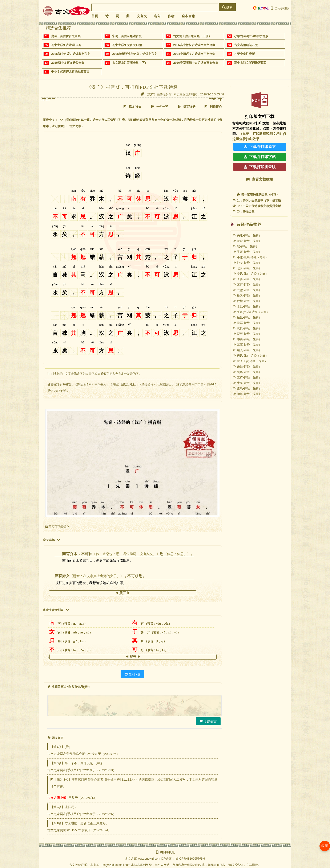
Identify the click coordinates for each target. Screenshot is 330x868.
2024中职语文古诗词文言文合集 (194, 54)
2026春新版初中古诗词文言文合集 (196, 63)
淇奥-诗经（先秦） (247, 328)
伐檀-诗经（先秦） (247, 301)
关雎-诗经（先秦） (247, 235)
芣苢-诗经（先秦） (247, 285)
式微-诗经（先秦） (247, 290)
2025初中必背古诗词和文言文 (71, 54)
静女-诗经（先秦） (247, 263)
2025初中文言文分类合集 (68, 63)
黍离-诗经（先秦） (247, 339)
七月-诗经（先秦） (247, 268)
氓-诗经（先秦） (246, 246)
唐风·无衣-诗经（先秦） (250, 356)
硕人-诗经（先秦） (247, 350)
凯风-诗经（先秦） (247, 372)
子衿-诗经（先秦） (247, 279)
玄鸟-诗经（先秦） (247, 388)
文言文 (142, 16)
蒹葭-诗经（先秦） (247, 241)
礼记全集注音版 (245, 54)
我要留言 (208, 721)
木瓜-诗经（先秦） (247, 306)
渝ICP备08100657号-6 (190, 859)
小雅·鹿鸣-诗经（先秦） (250, 257)
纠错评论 (213, 106)
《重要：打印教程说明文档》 (261, 134)
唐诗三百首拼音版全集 (66, 36)
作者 (171, 16)
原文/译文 (132, 106)
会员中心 (261, 8)
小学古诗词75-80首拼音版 (251, 36)
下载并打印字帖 (260, 157)
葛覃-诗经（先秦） (247, 345)
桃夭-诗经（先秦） (247, 295)
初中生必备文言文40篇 (127, 45)
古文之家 (131, 859)
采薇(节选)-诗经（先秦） (251, 312)
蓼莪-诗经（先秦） (247, 334)
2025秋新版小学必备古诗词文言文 (135, 54)
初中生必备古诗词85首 (66, 45)
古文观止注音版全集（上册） (192, 36)
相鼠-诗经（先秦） (247, 394)
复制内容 (132, 674)
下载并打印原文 (260, 147)
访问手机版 (280, 8)
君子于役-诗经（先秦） (250, 361)
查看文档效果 (260, 179)
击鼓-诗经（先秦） (247, 367)
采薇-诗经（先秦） (247, 252)
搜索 (227, 7)
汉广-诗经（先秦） (247, 377)
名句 (157, 16)
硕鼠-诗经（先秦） (247, 317)
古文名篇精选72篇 (246, 45)
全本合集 (188, 16)
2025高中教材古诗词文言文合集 (194, 45)
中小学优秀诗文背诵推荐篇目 (70, 71)
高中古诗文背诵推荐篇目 (250, 63)
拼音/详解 (187, 106)
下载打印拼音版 (260, 167)
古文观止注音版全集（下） (130, 63)
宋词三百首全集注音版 (127, 36)
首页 (95, 16)
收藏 (325, 846)
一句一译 (160, 106)
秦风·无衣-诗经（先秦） (250, 274)
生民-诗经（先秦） (247, 383)
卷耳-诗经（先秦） (247, 323)
